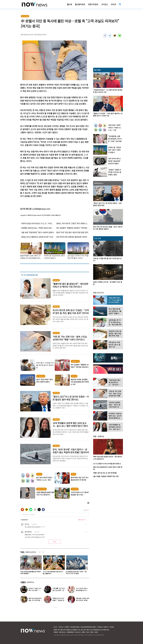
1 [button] (53, 607)
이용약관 (67, 627)
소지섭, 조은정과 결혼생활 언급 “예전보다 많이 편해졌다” (53, 573)
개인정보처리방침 (75, 627)
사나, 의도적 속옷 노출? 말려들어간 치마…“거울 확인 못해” (82, 590)
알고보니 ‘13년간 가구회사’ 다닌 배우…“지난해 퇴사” (35, 590)
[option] (30, 566)
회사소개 (61, 627)
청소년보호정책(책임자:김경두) (88, 627)
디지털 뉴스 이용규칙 (103, 627)
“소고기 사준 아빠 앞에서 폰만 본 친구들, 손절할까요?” (76, 573)
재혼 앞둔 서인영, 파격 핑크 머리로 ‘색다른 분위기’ (83, 600)
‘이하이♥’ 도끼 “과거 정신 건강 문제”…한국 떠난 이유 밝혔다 (59, 590)
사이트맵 (112, 627)
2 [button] (55, 607)
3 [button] (56, 607)
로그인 (55, 627)
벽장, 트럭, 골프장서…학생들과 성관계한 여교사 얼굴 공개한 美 (30, 573)
